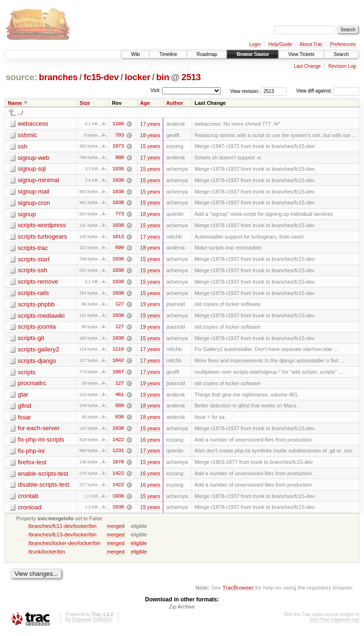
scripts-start (34, 260)
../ (21, 113)
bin (162, 77)
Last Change (307, 66)
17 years (150, 124)
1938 (118, 169)
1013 (118, 238)
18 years (150, 135)
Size (85, 103)
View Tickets (301, 54)
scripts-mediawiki (41, 317)
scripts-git (31, 340)
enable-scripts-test (43, 476)
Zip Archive (182, 610)
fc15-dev (101, 77)
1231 (118, 454)
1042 (118, 363)
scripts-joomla (37, 328)
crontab (28, 499)
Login (255, 44)
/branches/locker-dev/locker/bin (64, 546)
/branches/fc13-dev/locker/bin (62, 538)
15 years (150, 147)
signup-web (34, 158)
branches (58, 77)
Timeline (168, 54)
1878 (118, 465)
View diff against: (328, 91)
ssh (23, 146)
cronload (30, 511)
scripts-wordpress (42, 226)
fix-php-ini (31, 454)
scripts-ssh (33, 272)
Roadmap (207, 54)
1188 (118, 124)
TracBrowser (238, 591)
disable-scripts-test (44, 488)
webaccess (33, 124)
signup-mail (34, 192)
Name (15, 103)
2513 (191, 77)
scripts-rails (34, 294)
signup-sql (32, 169)
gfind (25, 408)
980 (119, 158)
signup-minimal (39, 180)
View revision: (245, 91)
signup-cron (34, 203)
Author (174, 103)
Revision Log (342, 66)
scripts (27, 374)
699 (119, 249)
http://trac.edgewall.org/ (335, 623)
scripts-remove (38, 283)
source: (21, 77)
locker (137, 77)
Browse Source (253, 54)
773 (119, 215)
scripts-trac (33, 249)
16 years (150, 442)
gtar (23, 397)
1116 (118, 351)
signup (27, 215)
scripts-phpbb (36, 306)
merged (115, 529)
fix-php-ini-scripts (41, 442)
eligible (139, 546)
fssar (25, 419)
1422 (118, 442)
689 (119, 408)
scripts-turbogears (43, 237)
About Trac (311, 44)
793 (119, 135)
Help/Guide (280, 44)
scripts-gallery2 (39, 351)
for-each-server (39, 431)
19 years (150, 306)
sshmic (27, 135)
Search (341, 54)
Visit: (155, 90)
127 (119, 306)
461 (119, 397)
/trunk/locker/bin (46, 555)
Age (145, 103)
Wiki (135, 54)
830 (119, 420)
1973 (118, 147)
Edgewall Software (92, 623)
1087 (118, 374)
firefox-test (32, 465)
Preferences (343, 44)
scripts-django (37, 363)
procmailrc (32, 385)
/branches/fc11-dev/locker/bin (62, 529)
